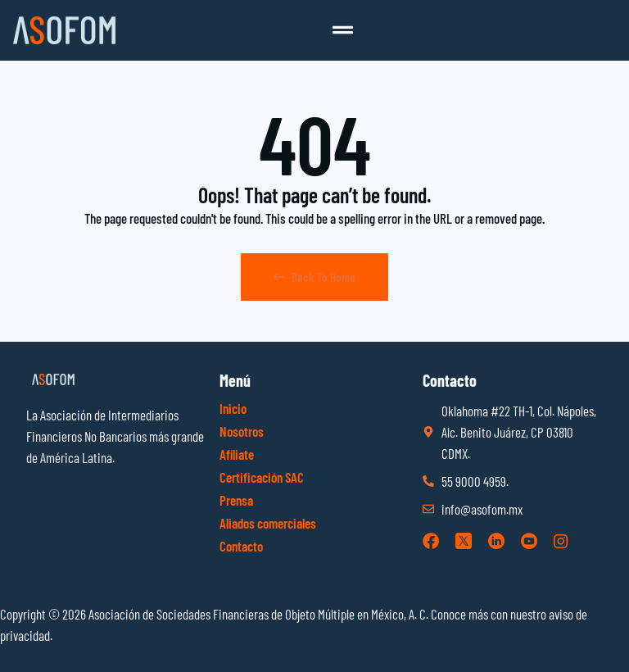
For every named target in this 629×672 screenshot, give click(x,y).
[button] (342, 30)
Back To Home (314, 277)
